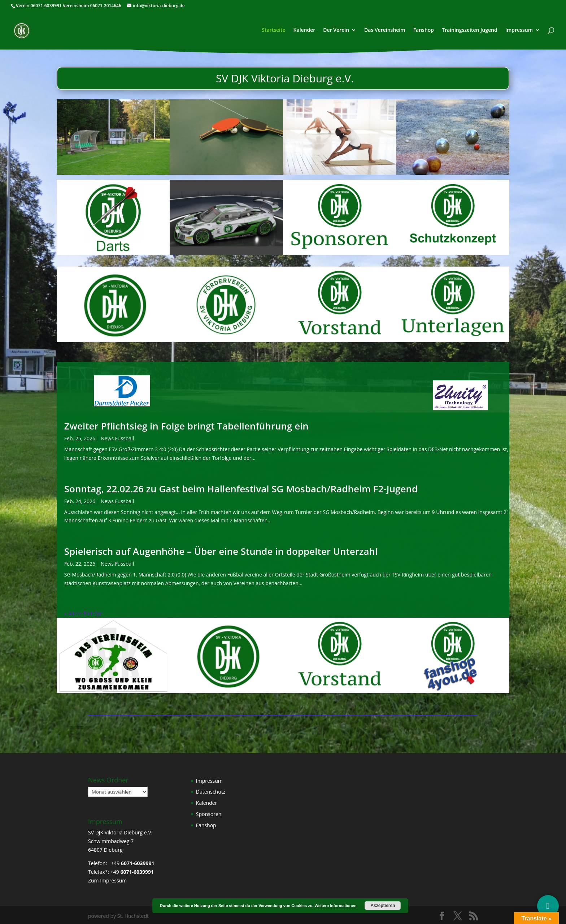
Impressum (519, 31)
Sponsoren (209, 814)
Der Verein (336, 31)
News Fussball (117, 438)
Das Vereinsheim (385, 31)
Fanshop (424, 31)
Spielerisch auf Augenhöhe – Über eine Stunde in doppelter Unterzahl (221, 551)
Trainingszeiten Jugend (470, 31)
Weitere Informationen (335, 906)
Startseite (273, 31)
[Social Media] (548, 906)
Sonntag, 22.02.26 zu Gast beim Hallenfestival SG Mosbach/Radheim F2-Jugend (241, 489)
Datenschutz (211, 792)
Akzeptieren (383, 906)
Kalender (304, 31)
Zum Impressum (107, 880)
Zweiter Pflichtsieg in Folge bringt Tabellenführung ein (186, 426)
